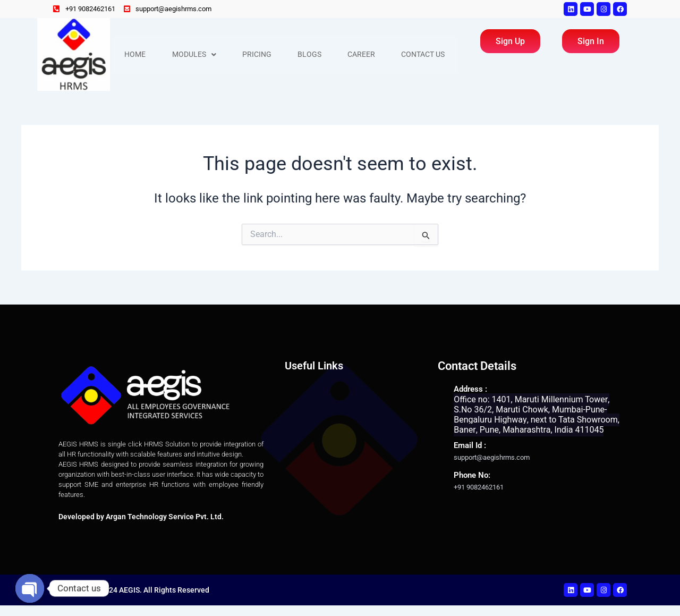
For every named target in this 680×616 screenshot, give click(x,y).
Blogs (311, 55)
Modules (195, 55)
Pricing (258, 55)
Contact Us (426, 55)
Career (363, 55)
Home (135, 55)
